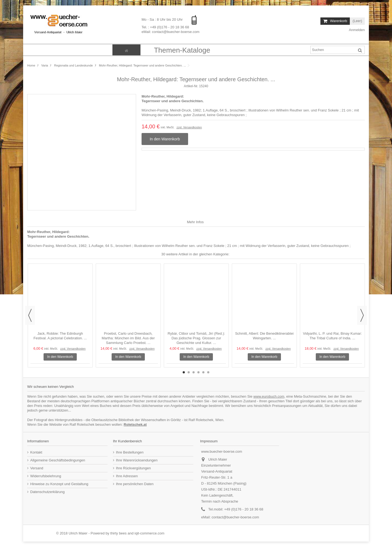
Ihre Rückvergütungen (133, 468)
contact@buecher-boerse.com (235, 517)
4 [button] (198, 372)
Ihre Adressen (127, 476)
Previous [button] (30, 315)
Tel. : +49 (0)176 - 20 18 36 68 (165, 27)
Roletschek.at (135, 424)
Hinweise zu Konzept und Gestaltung (59, 484)
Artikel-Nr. (191, 86)
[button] (182, 50)
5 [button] (203, 372)
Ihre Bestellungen (130, 452)
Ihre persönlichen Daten (135, 484)
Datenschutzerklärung (47, 492)
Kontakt (36, 452)
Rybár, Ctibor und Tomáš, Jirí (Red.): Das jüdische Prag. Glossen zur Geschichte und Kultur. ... (196, 338)
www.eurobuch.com (269, 396)
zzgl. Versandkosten (189, 127)
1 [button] (184, 372)
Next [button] (362, 315)
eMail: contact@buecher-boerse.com (171, 31)
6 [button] (208, 372)
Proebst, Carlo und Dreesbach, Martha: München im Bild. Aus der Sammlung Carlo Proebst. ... (128, 338)
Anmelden (356, 30)
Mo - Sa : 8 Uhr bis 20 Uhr (163, 19)
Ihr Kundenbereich (127, 441)
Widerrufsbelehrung (46, 476)
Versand (37, 468)
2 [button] (189, 372)
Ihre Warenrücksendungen (137, 460)
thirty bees (118, 533)
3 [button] (194, 372)
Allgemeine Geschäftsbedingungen (58, 460)
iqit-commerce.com (149, 533)
